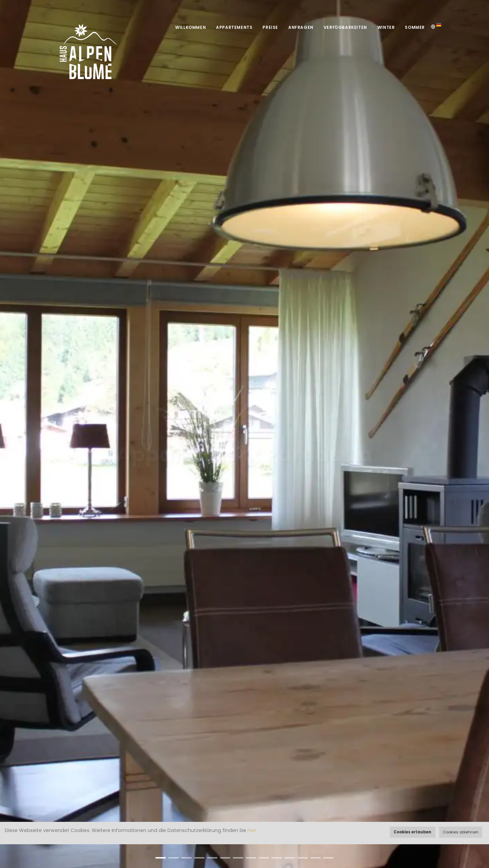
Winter (386, 27)
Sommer (415, 27)
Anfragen (301, 27)
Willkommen (191, 27)
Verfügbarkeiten (345, 27)
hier (252, 830)
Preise (270, 27)
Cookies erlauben (412, 832)
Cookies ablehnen (461, 832)
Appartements (234, 27)
